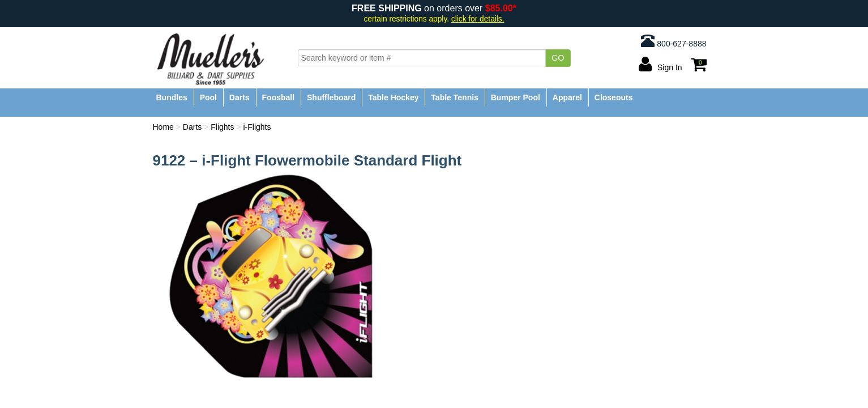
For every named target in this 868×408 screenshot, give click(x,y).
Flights (222, 127)
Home (163, 127)
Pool (208, 97)
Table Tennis (455, 97)
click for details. (478, 19)
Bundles (172, 97)
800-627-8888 (674, 41)
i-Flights (257, 127)
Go (558, 58)
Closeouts (614, 97)
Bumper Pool (516, 97)
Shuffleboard (331, 97)
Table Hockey (393, 97)
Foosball (279, 97)
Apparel (567, 97)
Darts (240, 97)
